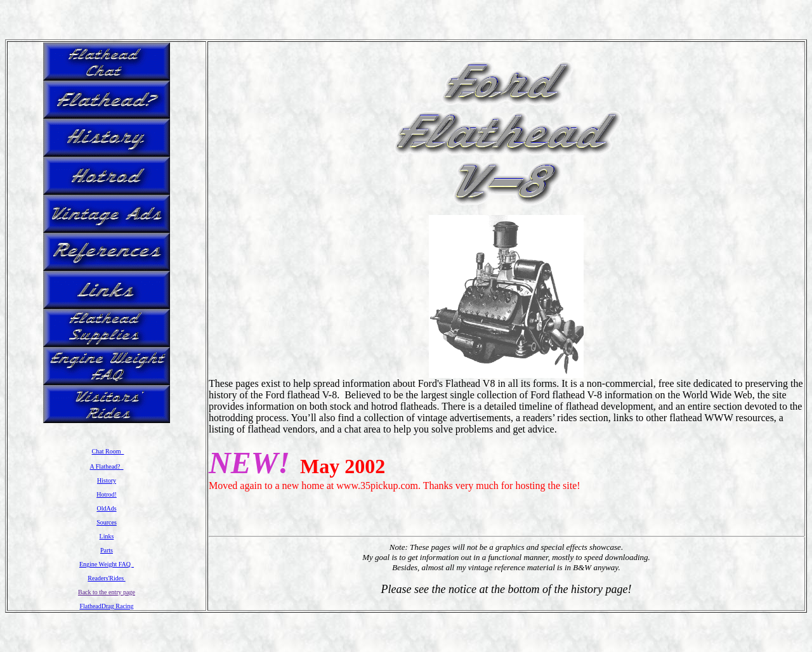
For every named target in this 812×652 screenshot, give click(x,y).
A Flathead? (106, 466)
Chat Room (108, 451)
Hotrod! (107, 494)
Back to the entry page (107, 592)
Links (107, 536)
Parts (107, 550)
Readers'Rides (106, 578)
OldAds (106, 508)
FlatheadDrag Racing (106, 606)
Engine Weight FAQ (107, 564)
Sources (107, 522)
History (107, 480)
